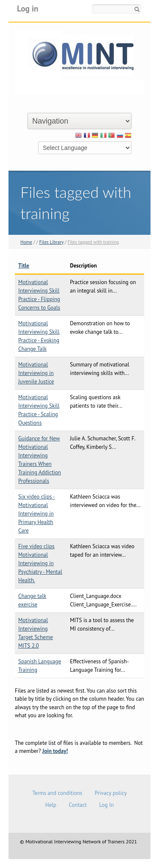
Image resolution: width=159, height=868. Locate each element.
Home (26, 242)
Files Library (51, 242)
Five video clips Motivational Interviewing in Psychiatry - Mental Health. (40, 563)
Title (24, 266)
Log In (106, 805)
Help (51, 805)
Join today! (55, 751)
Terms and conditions (57, 793)
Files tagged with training (93, 242)
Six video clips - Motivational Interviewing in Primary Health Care (36, 514)
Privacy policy (110, 793)
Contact (78, 805)
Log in (28, 8)
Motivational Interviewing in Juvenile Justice (36, 373)
